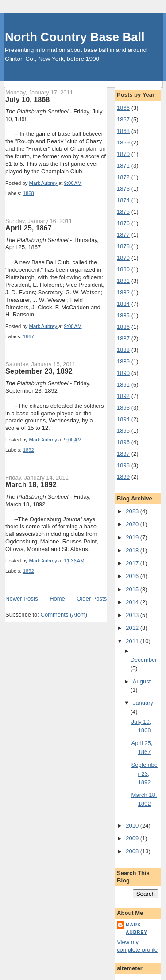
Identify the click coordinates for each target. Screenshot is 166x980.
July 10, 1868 (27, 99)
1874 (123, 200)
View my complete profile (137, 946)
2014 (133, 602)
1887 (123, 338)
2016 (133, 576)
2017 (133, 563)
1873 (123, 189)
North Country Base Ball (75, 37)
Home (57, 599)
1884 (123, 304)
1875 (123, 212)
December (144, 660)
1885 (123, 315)
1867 (29, 336)
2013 (133, 615)
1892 (29, 450)
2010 (133, 826)
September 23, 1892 (39, 371)
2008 (133, 851)
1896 (123, 442)
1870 (123, 154)
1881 (123, 281)
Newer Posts (22, 599)
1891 (123, 385)
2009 (133, 838)
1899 (123, 477)
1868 (29, 193)
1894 (123, 419)
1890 (123, 373)
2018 (133, 550)
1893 (123, 408)
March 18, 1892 (31, 484)
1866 (123, 108)
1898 (123, 465)
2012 (133, 628)
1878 (123, 246)
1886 (123, 327)
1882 (123, 292)
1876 (123, 223)
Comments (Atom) (64, 615)
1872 (123, 177)
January (143, 703)
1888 (123, 350)
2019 (133, 537)
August (142, 681)
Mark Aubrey (137, 928)
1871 (123, 166)
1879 (123, 258)
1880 (123, 269)
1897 (123, 454)
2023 (133, 511)
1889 (123, 361)
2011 (133, 641)
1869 (123, 143)
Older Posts (92, 599)
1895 (123, 431)
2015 (133, 589)
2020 (133, 524)
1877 (123, 235)
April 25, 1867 (29, 228)
